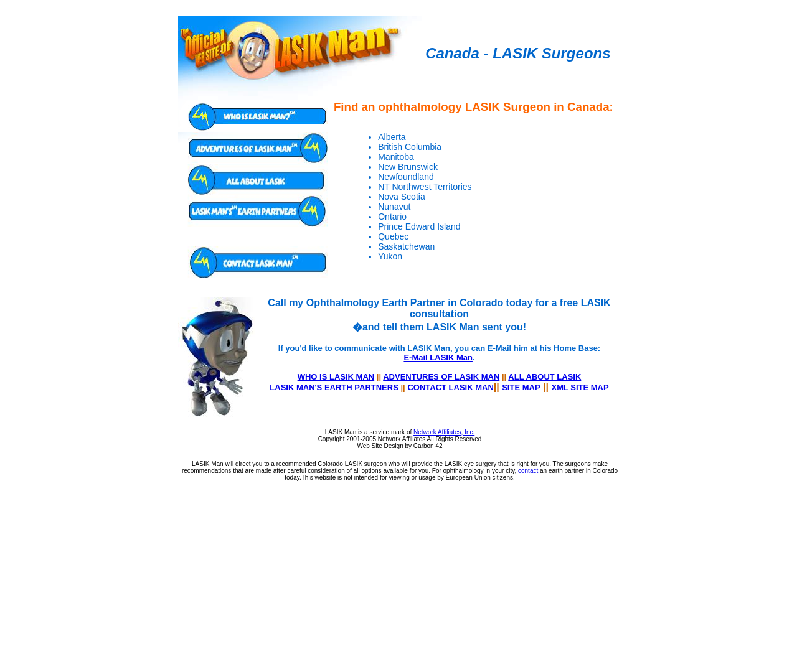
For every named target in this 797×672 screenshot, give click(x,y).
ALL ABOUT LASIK (545, 377)
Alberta (392, 137)
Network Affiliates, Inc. (444, 432)
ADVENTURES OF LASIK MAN (441, 377)
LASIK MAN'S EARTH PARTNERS (334, 387)
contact (528, 471)
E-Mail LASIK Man (438, 357)
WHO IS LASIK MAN (336, 377)
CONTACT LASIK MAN (450, 387)
